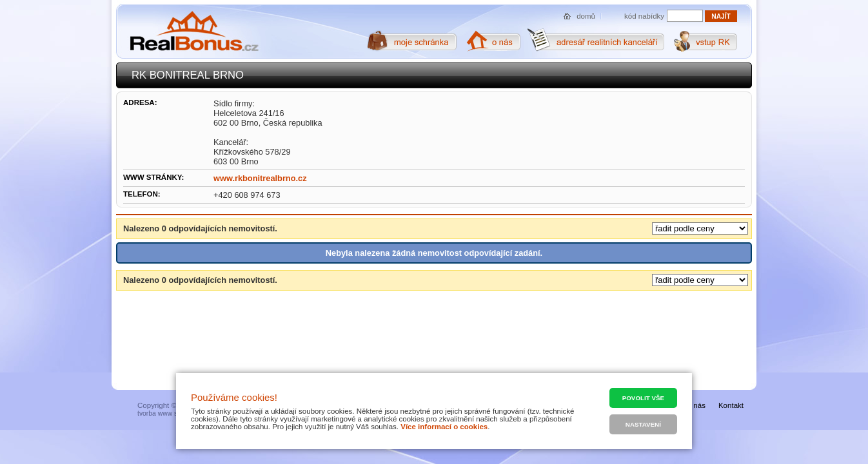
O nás (695, 405)
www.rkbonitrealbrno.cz (260, 178)
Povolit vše (643, 398)
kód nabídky (644, 16)
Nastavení (643, 424)
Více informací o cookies (444, 427)
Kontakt (731, 405)
